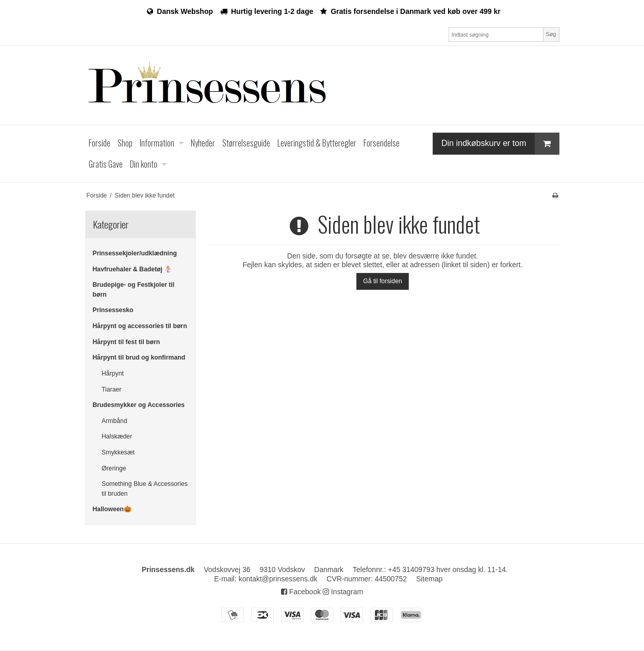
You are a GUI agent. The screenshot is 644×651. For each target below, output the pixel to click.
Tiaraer (111, 389)
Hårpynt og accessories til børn (140, 326)
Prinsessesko (113, 310)
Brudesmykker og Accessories (139, 405)
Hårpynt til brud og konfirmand (139, 357)
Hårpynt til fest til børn (127, 342)
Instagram (343, 592)
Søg (551, 34)
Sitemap (429, 579)
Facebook (301, 592)
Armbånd (114, 421)
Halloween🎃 (112, 509)
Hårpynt (113, 373)
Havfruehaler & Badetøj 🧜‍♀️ (133, 269)
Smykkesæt (118, 452)
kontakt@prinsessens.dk (278, 579)
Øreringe (114, 468)
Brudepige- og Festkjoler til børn (134, 289)
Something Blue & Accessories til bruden (145, 489)
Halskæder (117, 436)
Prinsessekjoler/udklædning (135, 253)
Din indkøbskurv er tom (500, 144)
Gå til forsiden (383, 281)
